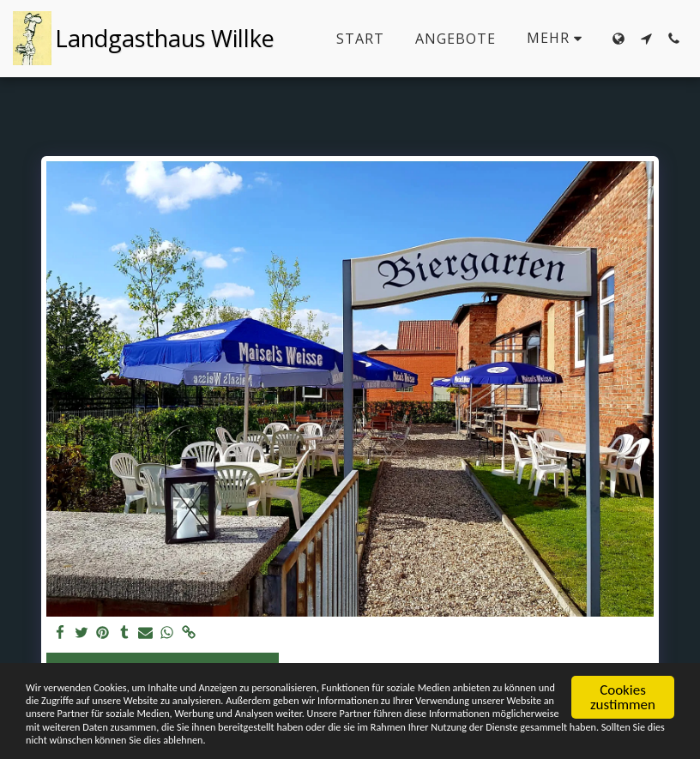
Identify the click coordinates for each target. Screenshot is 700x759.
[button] (646, 39)
